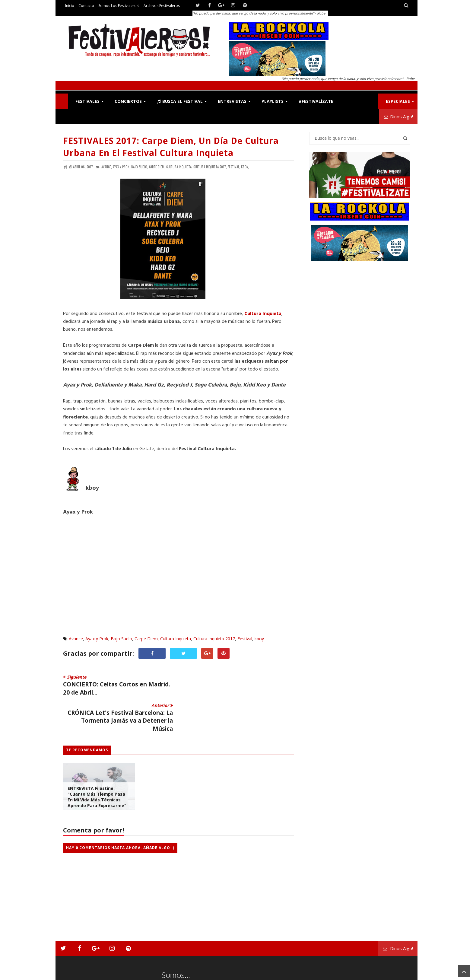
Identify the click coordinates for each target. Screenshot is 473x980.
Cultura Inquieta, (179, 167)
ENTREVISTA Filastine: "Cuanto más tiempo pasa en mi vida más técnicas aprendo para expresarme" (97, 769)
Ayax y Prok (97, 639)
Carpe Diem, (157, 167)
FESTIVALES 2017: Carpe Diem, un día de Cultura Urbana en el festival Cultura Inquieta (171, 146)
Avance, (107, 167)
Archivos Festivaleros (162, 6)
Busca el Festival (180, 101)
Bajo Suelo (121, 639)
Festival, (234, 167)
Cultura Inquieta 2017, (210, 167)
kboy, (245, 167)
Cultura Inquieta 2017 (214, 639)
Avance (76, 639)
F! (62, 101)
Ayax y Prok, (122, 167)
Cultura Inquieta (176, 639)
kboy (259, 639)
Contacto (86, 6)
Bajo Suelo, (140, 167)
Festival (245, 639)
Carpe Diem (146, 639)
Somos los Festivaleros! (119, 6)
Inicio (70, 6)
